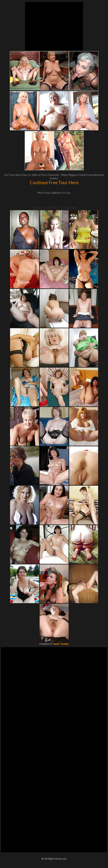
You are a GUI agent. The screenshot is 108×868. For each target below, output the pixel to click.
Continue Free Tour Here (54, 182)
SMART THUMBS (61, 644)
